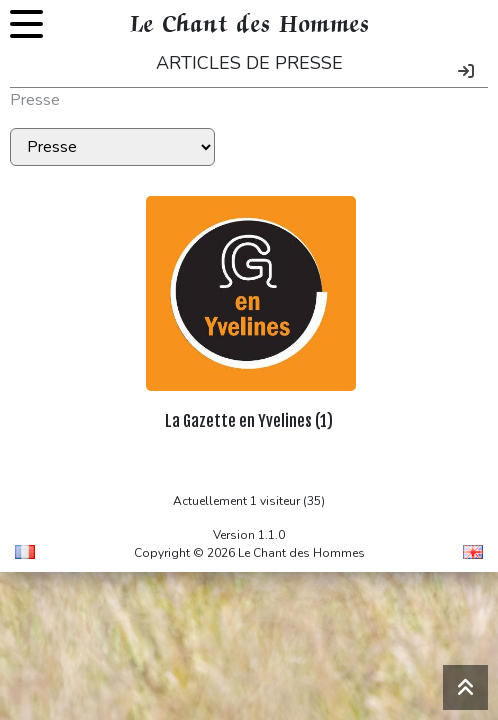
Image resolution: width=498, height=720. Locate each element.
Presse (35, 100)
